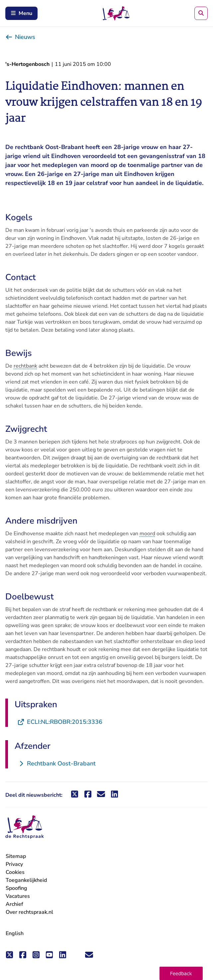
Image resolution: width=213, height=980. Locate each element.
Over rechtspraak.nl (29, 912)
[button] (181, 973)
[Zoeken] (201, 13)
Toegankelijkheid (26, 880)
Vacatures (18, 896)
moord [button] (147, 534)
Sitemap (16, 856)
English (15, 933)
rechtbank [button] (25, 366)
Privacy (14, 864)
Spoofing (16, 888)
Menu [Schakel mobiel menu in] (21, 13)
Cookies (15, 872)
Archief (14, 904)
